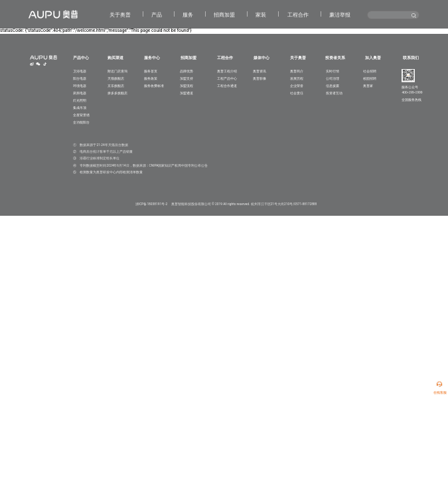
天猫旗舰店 (116, 78)
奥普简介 (297, 71)
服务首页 (151, 71)
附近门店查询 (117, 71)
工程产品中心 (227, 78)
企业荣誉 (297, 86)
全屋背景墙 (81, 115)
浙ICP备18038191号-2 (151, 204)
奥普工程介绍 (227, 71)
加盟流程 (187, 86)
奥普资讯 (260, 71)
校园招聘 (370, 78)
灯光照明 (80, 100)
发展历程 (297, 78)
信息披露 (333, 86)
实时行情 (333, 71)
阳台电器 (80, 78)
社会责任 (297, 93)
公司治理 (333, 78)
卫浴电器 (80, 71)
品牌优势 (187, 71)
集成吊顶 (80, 108)
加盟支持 (187, 78)
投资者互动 (334, 93)
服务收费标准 (154, 86)
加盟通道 (187, 93)
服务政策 (151, 78)
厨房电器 (80, 93)
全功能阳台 (81, 122)
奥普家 (368, 86)
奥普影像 (260, 78)
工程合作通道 (227, 86)
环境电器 (80, 86)
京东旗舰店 (116, 86)
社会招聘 (370, 71)
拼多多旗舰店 (117, 93)
